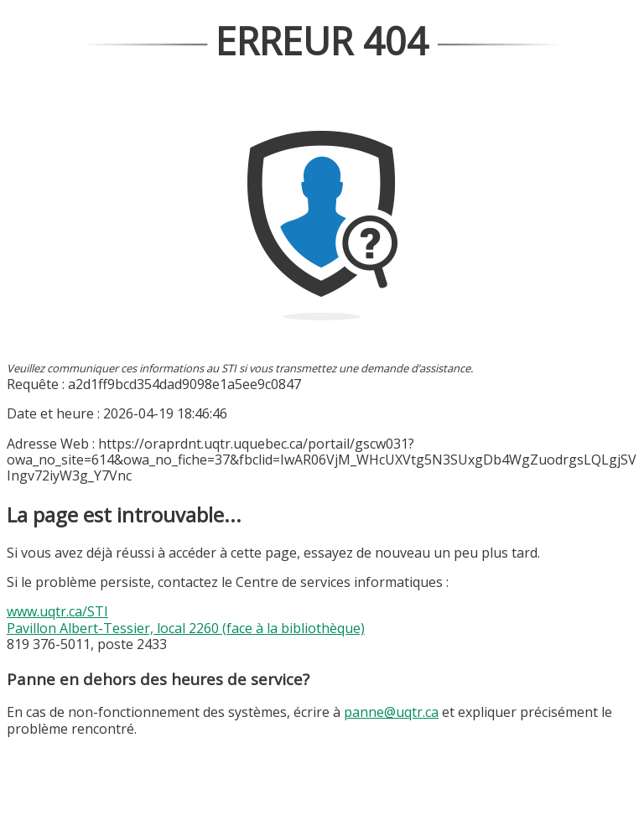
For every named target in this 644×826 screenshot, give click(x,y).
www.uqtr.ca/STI (57, 611)
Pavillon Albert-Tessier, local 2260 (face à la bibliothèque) (186, 628)
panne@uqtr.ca (391, 712)
